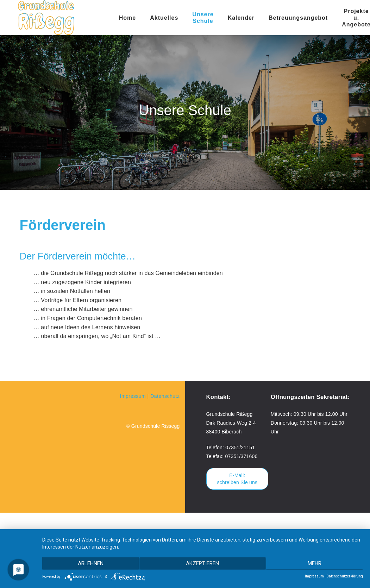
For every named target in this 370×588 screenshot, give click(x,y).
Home (127, 18)
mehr (315, 564)
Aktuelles (164, 18)
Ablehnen (90, 564)
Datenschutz (165, 396)
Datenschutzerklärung (345, 576)
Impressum (133, 396)
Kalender (241, 18)
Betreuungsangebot (298, 18)
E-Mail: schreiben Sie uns (237, 479)
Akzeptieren (203, 564)
